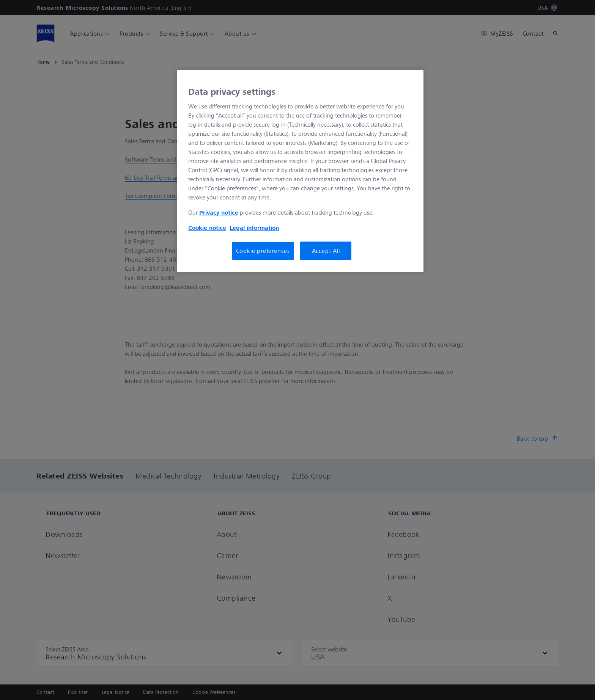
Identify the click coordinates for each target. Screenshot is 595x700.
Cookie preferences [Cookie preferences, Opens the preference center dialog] (263, 251)
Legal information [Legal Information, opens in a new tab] (254, 228)
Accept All (326, 251)
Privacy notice (219, 212)
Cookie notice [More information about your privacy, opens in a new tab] (207, 228)
